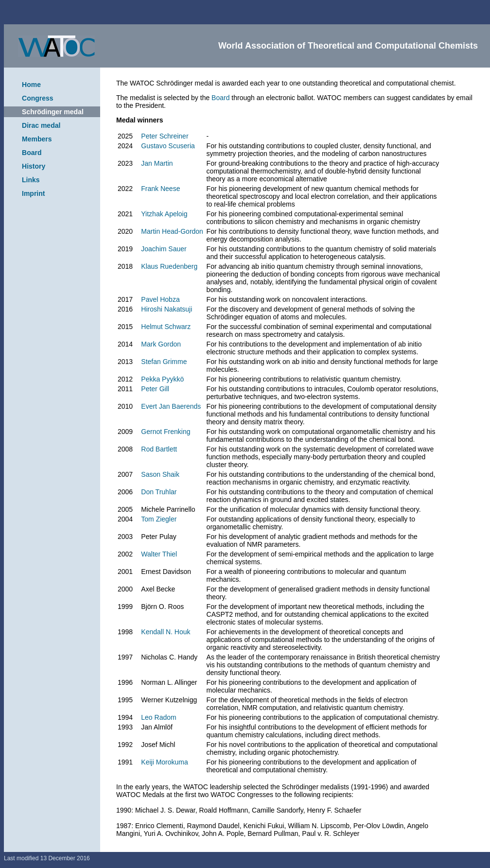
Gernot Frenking (166, 432)
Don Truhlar (159, 492)
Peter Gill (155, 389)
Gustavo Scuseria (168, 146)
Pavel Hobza (160, 299)
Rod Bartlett (159, 449)
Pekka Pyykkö (162, 379)
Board (32, 153)
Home (31, 85)
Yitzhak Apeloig (164, 214)
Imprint (33, 193)
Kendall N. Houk (166, 632)
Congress (38, 98)
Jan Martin (157, 163)
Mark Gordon (161, 344)
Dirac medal (41, 125)
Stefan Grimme (164, 362)
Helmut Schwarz (166, 327)
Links (31, 180)
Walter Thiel (159, 554)
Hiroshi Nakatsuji (166, 309)
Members (37, 139)
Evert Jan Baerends (171, 406)
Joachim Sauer (164, 249)
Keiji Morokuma (164, 762)
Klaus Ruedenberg (169, 266)
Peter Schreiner (165, 136)
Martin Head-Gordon (172, 231)
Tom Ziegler (159, 519)
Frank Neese (160, 189)
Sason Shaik (160, 474)
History (34, 166)
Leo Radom (158, 717)
